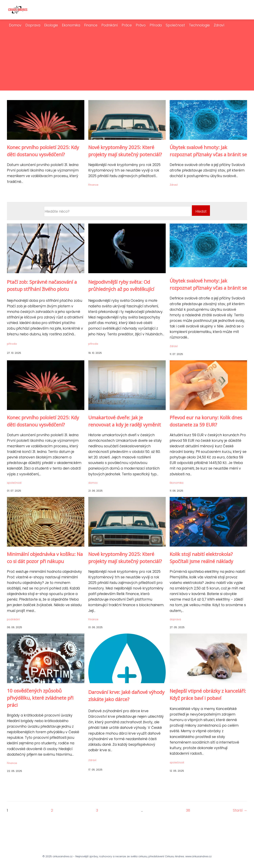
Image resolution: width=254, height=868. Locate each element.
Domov (15, 25)
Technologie (199, 25)
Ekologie (51, 25)
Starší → (240, 810)
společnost (14, 483)
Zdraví (219, 25)
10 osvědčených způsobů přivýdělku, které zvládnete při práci (40, 698)
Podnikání (110, 25)
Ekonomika (71, 25)
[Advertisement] (127, 58)
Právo (141, 25)
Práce (127, 25)
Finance (91, 25)
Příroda (156, 25)
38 (188, 810)
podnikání (13, 619)
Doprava (33, 25)
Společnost (175, 25)
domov (93, 483)
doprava (175, 619)
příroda (12, 344)
